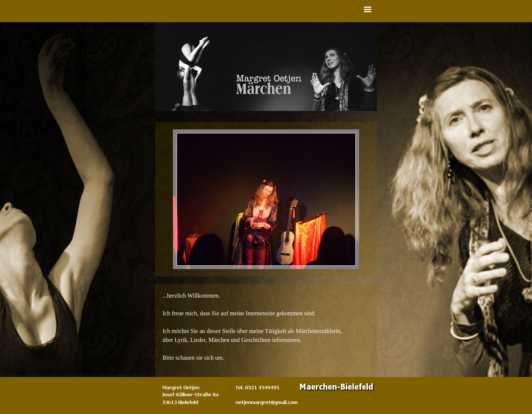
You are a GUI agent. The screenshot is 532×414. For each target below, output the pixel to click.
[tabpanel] (266, 330)
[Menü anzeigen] (368, 9)
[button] (267, 402)
